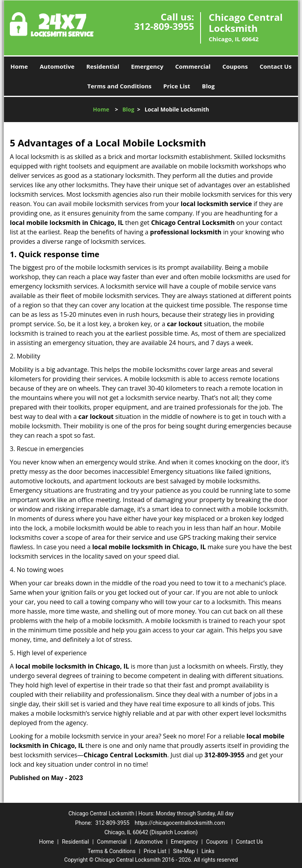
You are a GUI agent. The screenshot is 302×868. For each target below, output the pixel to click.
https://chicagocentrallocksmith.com (180, 823)
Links (208, 851)
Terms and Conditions (119, 86)
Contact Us (275, 66)
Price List (177, 86)
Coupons (235, 66)
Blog (208, 86)
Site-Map (184, 851)
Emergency (147, 66)
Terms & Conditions (112, 851)
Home (19, 66)
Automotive (57, 66)
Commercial (193, 66)
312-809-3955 (164, 26)
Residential (103, 66)
